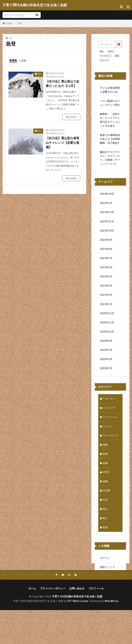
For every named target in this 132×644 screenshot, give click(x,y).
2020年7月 (106, 350)
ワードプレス (105, 56)
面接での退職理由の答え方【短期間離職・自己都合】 (110, 139)
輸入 (105, 519)
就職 (105, 482)
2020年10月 (107, 332)
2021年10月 (107, 231)
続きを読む (71, 117)
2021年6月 (106, 268)
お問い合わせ (77, 622)
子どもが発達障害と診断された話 (110, 90)
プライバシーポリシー (53, 622)
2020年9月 (106, 341)
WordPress (112, 635)
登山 (40, 74)
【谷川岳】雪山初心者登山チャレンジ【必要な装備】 (63, 143)
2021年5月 (106, 277)
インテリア (109, 408)
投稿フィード (107, 567)
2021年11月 (107, 222)
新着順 (13, 60)
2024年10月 (107, 194)
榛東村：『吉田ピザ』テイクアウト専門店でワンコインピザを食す (110, 120)
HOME (9, 23)
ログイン (105, 558)
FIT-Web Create (78, 635)
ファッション (110, 417)
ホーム (32, 622)
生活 (105, 500)
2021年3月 (106, 286)
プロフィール (96, 622)
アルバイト (104, 60)
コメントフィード (110, 577)
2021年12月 (107, 213)
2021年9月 (106, 240)
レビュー (108, 427)
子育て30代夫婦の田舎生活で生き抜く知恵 (35, 5)
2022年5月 (106, 203)
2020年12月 (107, 314)
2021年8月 (106, 249)
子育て (111, 51)
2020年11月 (107, 323)
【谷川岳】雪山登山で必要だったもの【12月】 (63, 84)
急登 (19, 23)
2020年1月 (106, 369)
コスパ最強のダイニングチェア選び (110, 103)
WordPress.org (109, 586)
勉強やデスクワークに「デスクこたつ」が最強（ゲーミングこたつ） (110, 158)
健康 (105, 445)
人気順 (22, 60)
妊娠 (105, 463)
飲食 (117, 56)
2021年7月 (106, 259)
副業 (105, 454)
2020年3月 (106, 360)
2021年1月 (106, 305)
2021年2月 (106, 295)
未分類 (106, 491)
